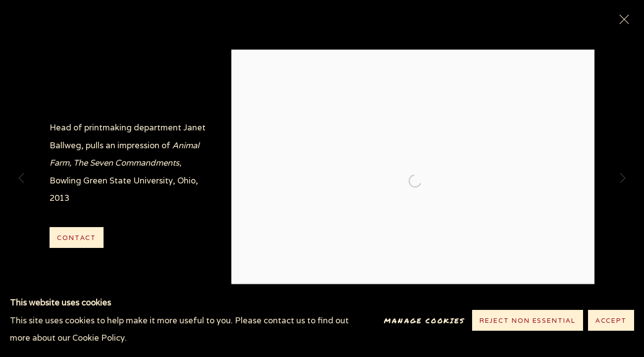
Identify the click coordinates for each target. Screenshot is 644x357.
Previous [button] (21, 178)
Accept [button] (611, 321)
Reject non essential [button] (528, 321)
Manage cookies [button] (424, 321)
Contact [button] (77, 238)
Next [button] (623, 178)
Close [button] (622, 22)
